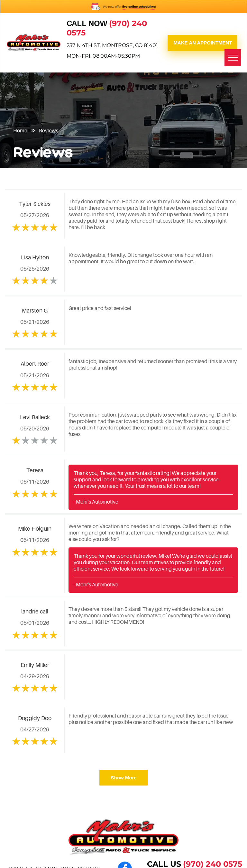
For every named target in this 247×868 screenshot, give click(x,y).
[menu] (233, 58)
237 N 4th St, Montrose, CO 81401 (112, 45)
